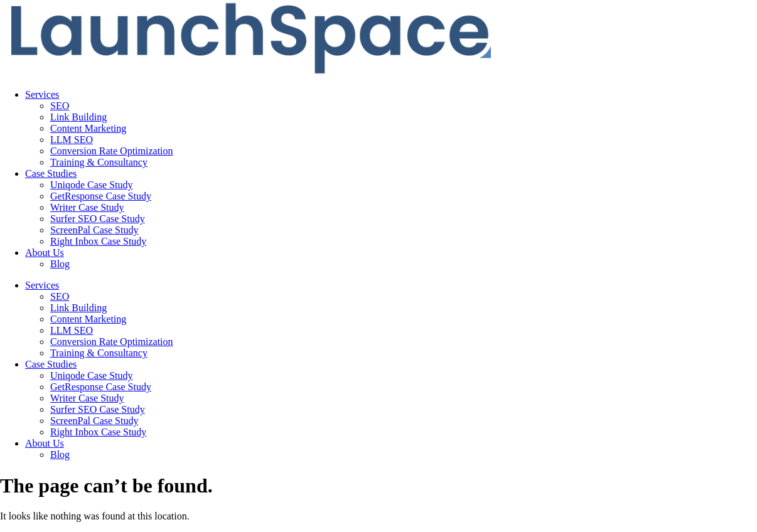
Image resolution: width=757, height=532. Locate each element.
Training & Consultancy (99, 162)
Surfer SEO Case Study (98, 219)
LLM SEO (72, 140)
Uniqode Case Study (92, 185)
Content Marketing (88, 128)
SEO (60, 106)
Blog (60, 264)
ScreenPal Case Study (94, 230)
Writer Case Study (87, 207)
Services (42, 94)
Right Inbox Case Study (98, 241)
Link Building (78, 117)
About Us (45, 253)
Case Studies (51, 173)
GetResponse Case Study (101, 196)
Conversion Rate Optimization (112, 151)
